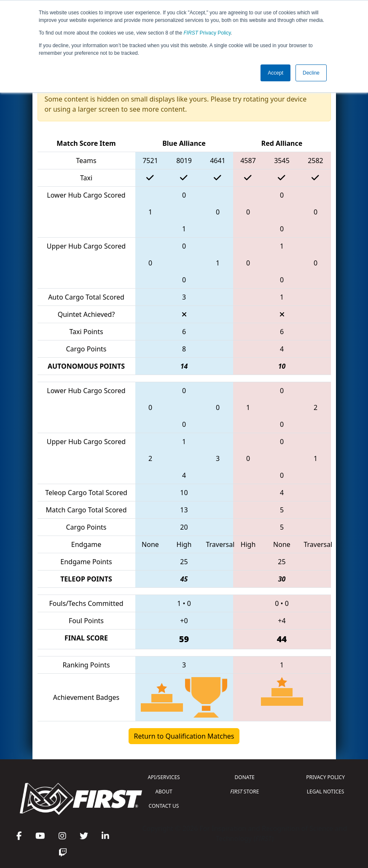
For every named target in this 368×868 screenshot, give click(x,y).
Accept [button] (275, 73)
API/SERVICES (164, 777)
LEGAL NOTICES (326, 792)
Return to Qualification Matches (184, 736)
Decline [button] (311, 73)
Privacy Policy (207, 33)
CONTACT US (164, 806)
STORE (244, 792)
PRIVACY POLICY (325, 777)
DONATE (245, 777)
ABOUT (164, 792)
